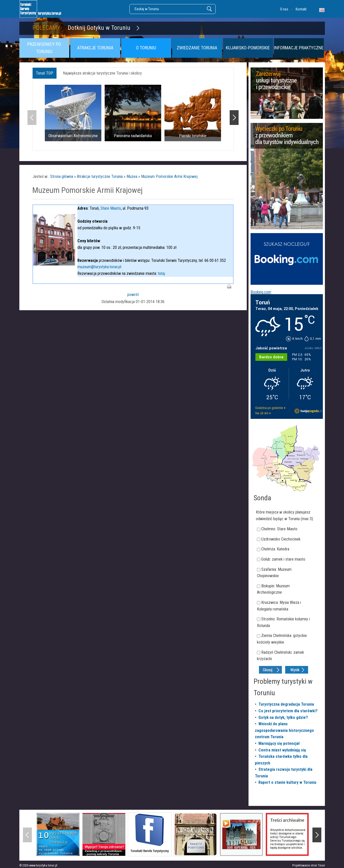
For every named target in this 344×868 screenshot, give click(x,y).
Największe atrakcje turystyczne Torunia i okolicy (102, 73)
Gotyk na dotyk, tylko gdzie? (283, 717)
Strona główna (62, 176)
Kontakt (301, 9)
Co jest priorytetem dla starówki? (288, 711)
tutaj (161, 273)
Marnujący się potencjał (279, 743)
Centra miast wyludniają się (282, 750)
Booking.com (261, 292)
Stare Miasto (111, 208)
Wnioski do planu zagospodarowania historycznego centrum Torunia (284, 730)
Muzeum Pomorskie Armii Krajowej (169, 176)
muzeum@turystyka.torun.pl (99, 267)
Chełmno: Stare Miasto (279, 529)
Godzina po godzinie (269, 408)
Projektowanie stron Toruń (309, 865)
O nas (284, 9)
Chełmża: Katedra (275, 549)
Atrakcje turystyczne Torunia (100, 176)
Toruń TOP (45, 73)
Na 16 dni (262, 413)
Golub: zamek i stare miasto (283, 559)
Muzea (132, 176)
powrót (133, 295)
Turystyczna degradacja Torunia (286, 704)
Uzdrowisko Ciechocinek (281, 539)
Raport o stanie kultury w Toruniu (287, 782)
